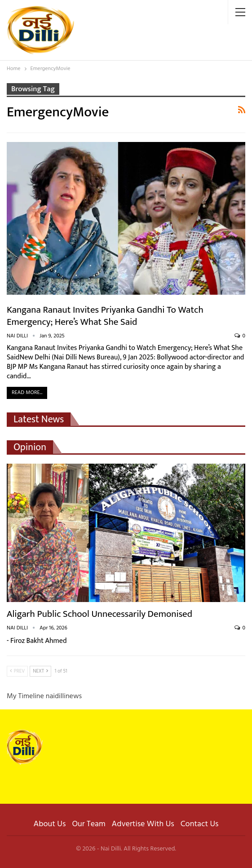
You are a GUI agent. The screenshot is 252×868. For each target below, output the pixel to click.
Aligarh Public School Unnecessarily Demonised (99, 614)
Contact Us (200, 824)
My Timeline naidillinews (44, 696)
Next (40, 671)
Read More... (27, 393)
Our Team (88, 824)
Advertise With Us (143, 824)
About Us (50, 824)
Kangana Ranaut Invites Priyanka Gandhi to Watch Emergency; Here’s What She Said (105, 316)
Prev (17, 671)
